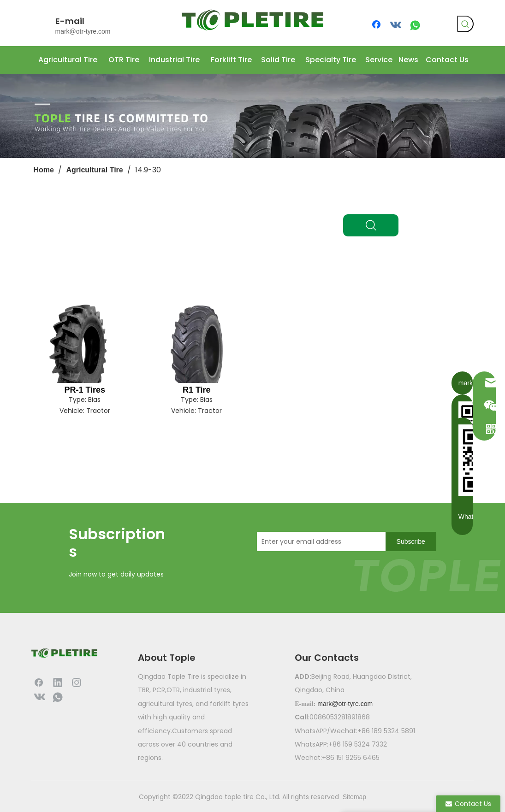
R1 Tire (197, 390)
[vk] (396, 25)
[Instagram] (77, 682)
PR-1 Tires (85, 390)
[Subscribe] (411, 541)
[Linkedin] (58, 682)
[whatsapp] (415, 25)
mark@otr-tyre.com (83, 31)
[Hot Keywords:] (465, 24)
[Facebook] (377, 25)
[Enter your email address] (319, 541)
